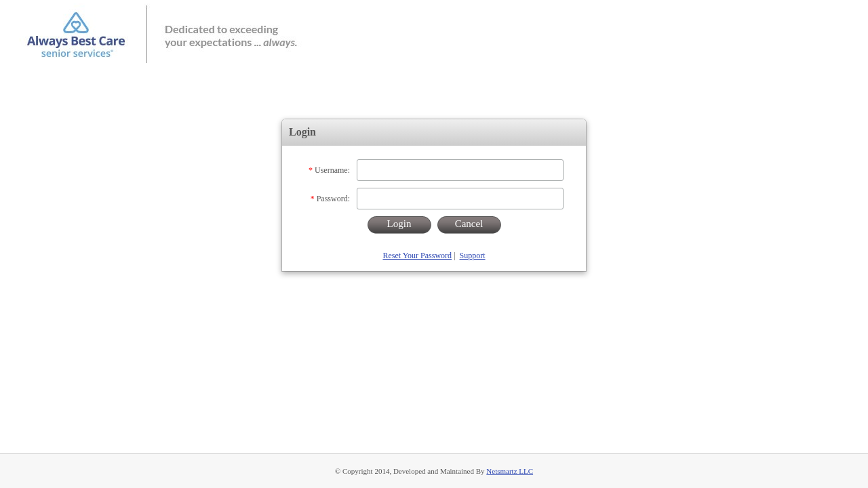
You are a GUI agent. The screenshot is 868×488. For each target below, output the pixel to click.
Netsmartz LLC (510, 471)
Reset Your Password (417, 256)
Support (473, 256)
